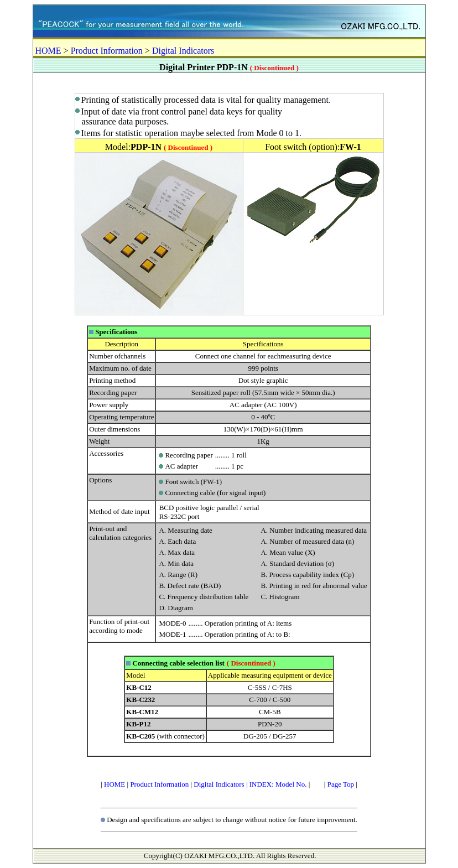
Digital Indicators (183, 51)
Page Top (341, 784)
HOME (48, 51)
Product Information (107, 51)
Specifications (116, 332)
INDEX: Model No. (278, 784)
